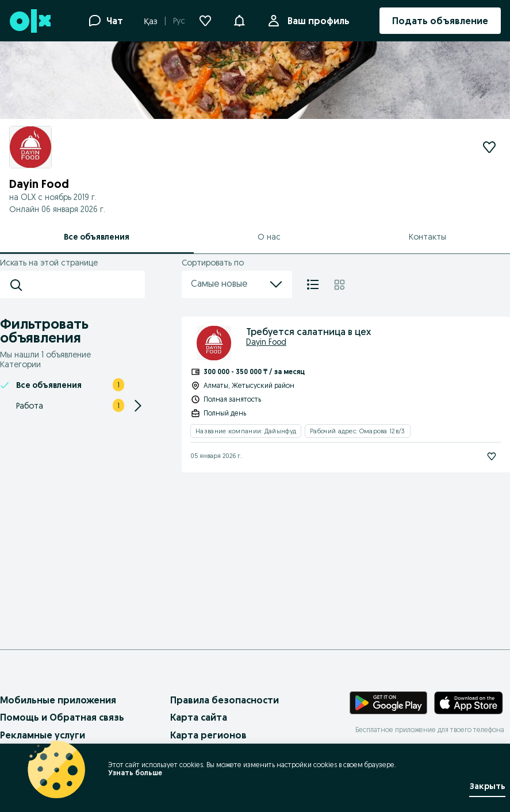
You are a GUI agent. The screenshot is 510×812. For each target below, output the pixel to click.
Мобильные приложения (58, 700)
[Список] (313, 284)
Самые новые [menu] (237, 284)
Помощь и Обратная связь (62, 717)
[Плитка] (340, 284)
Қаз (151, 21)
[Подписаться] (492, 456)
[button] (239, 20)
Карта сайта (199, 717)
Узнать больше (135, 773)
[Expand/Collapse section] (138, 406)
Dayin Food (266, 342)
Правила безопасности (225, 700)
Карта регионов (208, 735)
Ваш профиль (316, 21)
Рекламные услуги (43, 735)
